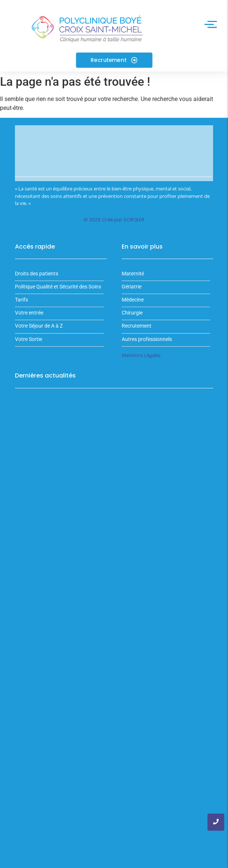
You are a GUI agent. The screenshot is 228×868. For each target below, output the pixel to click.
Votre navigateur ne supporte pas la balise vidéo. (114, 154)
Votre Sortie (29, 339)
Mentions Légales (141, 355)
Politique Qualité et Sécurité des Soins (58, 287)
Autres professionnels (147, 339)
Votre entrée (29, 313)
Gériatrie (132, 287)
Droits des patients (37, 274)
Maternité (133, 274)
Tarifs (21, 300)
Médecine (133, 300)
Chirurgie (132, 313)
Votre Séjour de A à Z (39, 326)
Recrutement (137, 326)
